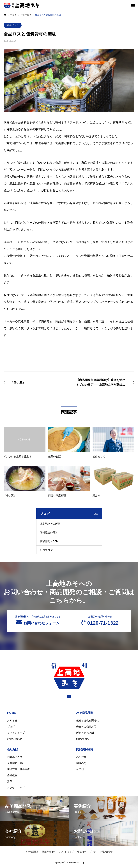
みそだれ (81, 757)
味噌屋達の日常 (49, 532)
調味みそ (81, 763)
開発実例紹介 (85, 749)
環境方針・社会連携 (19, 769)
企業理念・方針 (16, 763)
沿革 (10, 781)
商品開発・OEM (49, 541)
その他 (80, 769)
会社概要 (12, 775)
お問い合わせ (15, 739)
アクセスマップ (16, 787)
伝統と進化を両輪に (88, 720)
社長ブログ (13, 25)
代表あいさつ (15, 757)
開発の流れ (82, 739)
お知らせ (12, 720)
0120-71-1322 (100, 621)
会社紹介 (13, 749)
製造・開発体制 (85, 733)
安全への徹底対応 (86, 727)
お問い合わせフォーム (38, 620)
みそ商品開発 (85, 713)
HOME (11, 713)
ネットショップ (16, 733)
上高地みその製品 (50, 524)
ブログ (11, 727)
